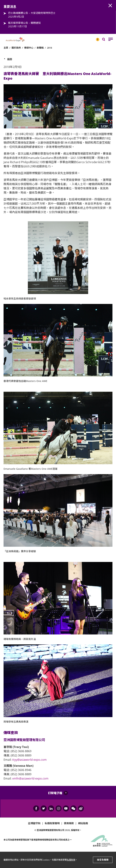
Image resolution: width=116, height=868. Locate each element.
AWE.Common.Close (110, 6)
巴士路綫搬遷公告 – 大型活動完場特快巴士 (32, 13)
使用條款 (69, 823)
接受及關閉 (103, 860)
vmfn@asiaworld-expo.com (30, 778)
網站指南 (83, 823)
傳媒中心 (29, 48)
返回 (10, 59)
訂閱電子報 (55, 793)
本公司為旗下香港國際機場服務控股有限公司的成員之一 (38, 840)
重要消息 (96, 38)
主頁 (6, 48)
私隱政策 (71, 860)
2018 (49, 48)
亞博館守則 (34, 823)
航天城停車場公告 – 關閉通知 (24, 23)
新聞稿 (40, 48)
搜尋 (106, 40)
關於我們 (16, 48)
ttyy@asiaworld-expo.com (29, 760)
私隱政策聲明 (52, 823)
